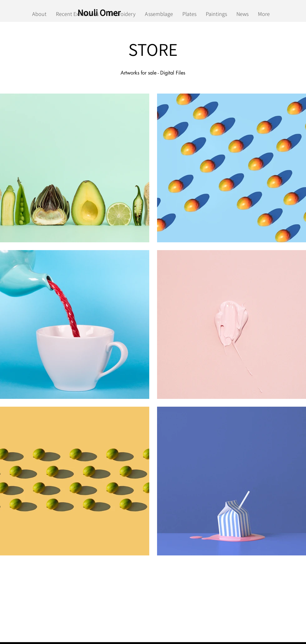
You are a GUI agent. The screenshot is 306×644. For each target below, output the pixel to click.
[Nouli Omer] (100, 12)
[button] (75, 168)
